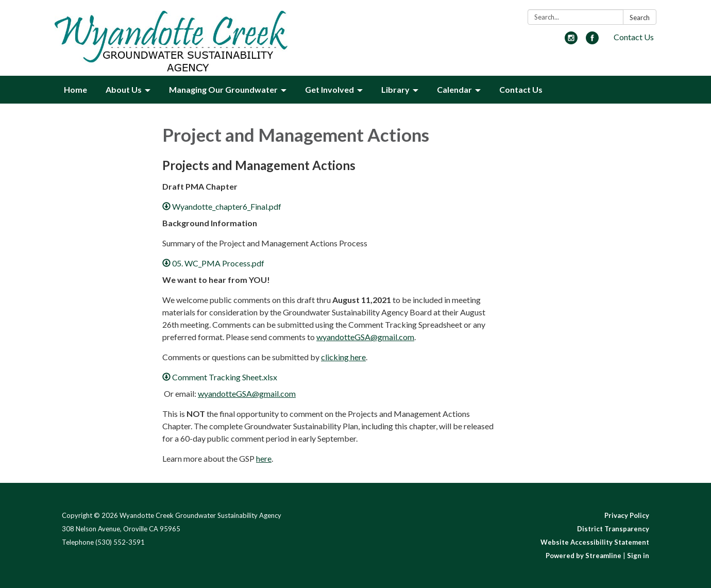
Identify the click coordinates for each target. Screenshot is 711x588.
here (264, 458)
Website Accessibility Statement (595, 542)
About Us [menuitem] (124, 89)
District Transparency (613, 529)
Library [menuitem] (395, 89)
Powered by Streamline (583, 556)
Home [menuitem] (75, 89)
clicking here (343, 357)
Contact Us (634, 37)
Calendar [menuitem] (454, 89)
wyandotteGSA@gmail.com (365, 337)
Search (640, 18)
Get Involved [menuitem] (329, 89)
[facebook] (592, 41)
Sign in (638, 556)
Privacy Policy (627, 515)
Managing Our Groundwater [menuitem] (223, 89)
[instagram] (571, 41)
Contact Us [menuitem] (521, 89)
